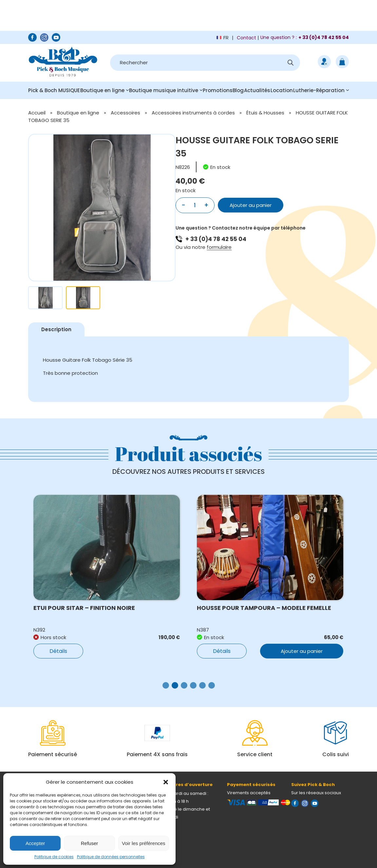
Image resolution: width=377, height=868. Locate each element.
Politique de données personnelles (111, 857)
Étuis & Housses (265, 113)
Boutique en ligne (102, 90)
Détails (58, 651)
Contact (246, 38)
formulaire (219, 247)
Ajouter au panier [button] (302, 651)
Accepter (35, 843)
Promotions (218, 90)
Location (282, 90)
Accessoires (125, 113)
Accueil (37, 113)
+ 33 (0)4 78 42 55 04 (216, 239)
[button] (166, 782)
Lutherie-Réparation (319, 90)
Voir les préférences (144, 843)
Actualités (257, 90)
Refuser (90, 843)
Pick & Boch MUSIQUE (54, 90)
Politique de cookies (54, 857)
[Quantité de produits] (195, 205)
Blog (238, 90)
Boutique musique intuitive (164, 90)
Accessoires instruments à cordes (193, 113)
